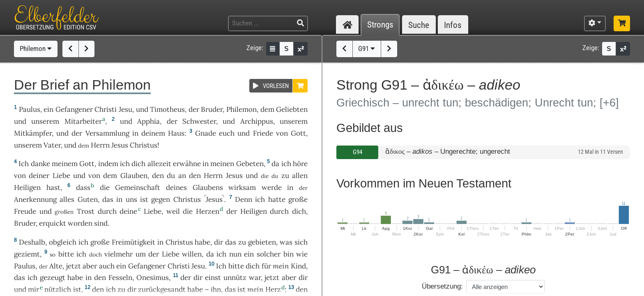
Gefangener (74, 109)
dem (267, 109)
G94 (358, 152)
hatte (277, 199)
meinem (65, 164)
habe (202, 242)
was (286, 242)
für (266, 266)
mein (281, 266)
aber (90, 266)
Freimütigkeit (133, 242)
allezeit (159, 164)
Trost (86, 211)
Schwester (199, 121)
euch (227, 133)
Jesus (120, 145)
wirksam (242, 187)
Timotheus (167, 109)
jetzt (74, 266)
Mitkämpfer (33, 133)
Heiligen (27, 187)
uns (131, 199)
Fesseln (120, 277)
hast (53, 187)
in (135, 133)
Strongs (380, 25)
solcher (269, 254)
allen (300, 176)
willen (192, 254)
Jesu (125, 109)
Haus (176, 133)
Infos (453, 25)
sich (301, 242)
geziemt (27, 254)
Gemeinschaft (138, 187)
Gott (298, 133)
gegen (161, 199)
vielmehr (118, 254)
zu (285, 176)
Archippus (257, 121)
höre (300, 164)
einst (213, 277)
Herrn (100, 145)
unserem (45, 121)
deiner (39, 176)
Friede (263, 133)
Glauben (134, 176)
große (298, 199)
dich (138, 164)
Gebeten (250, 164)
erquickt (53, 223)
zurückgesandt (162, 289)
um (141, 254)
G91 (367, 49)
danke (40, 164)
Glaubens (208, 187)
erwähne (187, 164)
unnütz (235, 277)
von (282, 133)
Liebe (61, 176)
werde (272, 187)
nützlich (58, 289)
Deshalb (32, 242)
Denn (244, 199)
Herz (273, 289)
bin (289, 254)
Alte (56, 266)
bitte (66, 254)
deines (176, 187)
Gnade (206, 133)
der (194, 109)
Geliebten (292, 109)
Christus (144, 145)
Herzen (208, 211)
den (158, 176)
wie (302, 254)
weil (173, 211)
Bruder (212, 109)
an (182, 176)
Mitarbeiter (83, 121)
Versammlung (107, 133)
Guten (88, 199)
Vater (52, 145)
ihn (216, 289)
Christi (106, 109)
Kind (298, 266)
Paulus (30, 109)
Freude (25, 211)
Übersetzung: (442, 286)
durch (107, 211)
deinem (153, 133)
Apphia (148, 121)
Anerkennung (35, 199)
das (108, 199)
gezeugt (53, 277)
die (105, 187)
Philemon (36, 49)
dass (83, 187)
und (142, 109)
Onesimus (153, 277)
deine (128, 211)
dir (218, 242)
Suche (419, 25)
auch (107, 266)
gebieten (262, 242)
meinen (222, 164)
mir (33, 289)
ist (241, 289)
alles (67, 199)
